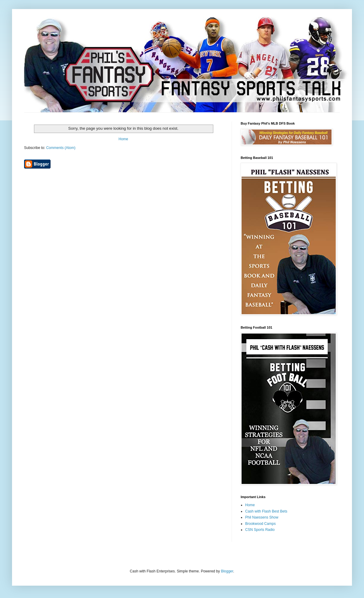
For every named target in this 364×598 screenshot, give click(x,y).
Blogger (227, 571)
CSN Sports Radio (260, 530)
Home (123, 139)
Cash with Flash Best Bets (266, 511)
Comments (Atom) (61, 148)
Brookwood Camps (260, 524)
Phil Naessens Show (262, 517)
